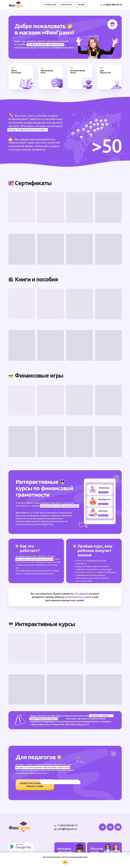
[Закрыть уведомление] (128, 854)
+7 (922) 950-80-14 (67, 825)
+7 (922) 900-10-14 (112, 5)
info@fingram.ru (67, 829)
